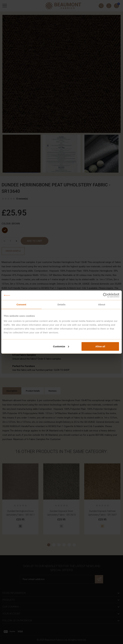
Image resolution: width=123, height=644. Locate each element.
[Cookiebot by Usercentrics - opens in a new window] (105, 295)
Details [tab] (61, 304)
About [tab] (102, 304)
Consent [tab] (21, 304)
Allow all (100, 346)
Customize (61, 346)
